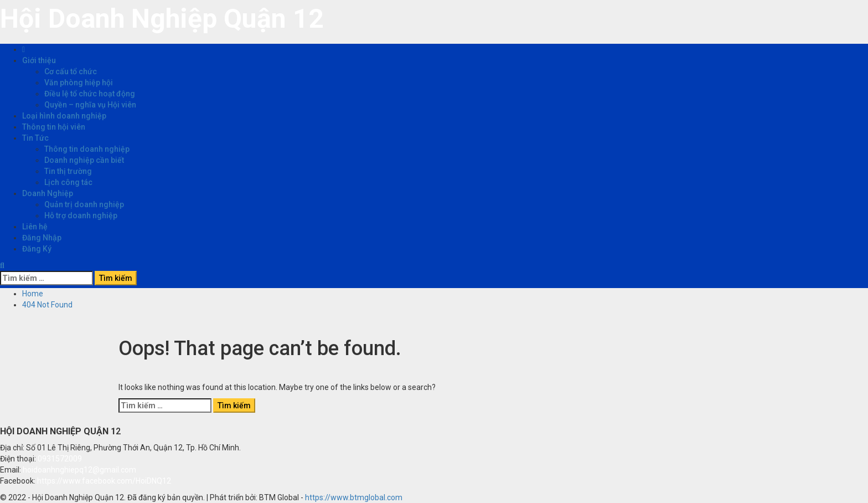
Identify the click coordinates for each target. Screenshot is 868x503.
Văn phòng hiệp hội (79, 83)
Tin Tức (35, 138)
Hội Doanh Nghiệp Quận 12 (162, 19)
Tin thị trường (68, 171)
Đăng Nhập (42, 238)
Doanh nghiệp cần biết (84, 160)
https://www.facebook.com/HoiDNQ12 (104, 481)
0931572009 (60, 459)
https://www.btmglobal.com (354, 497)
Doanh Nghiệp (48, 193)
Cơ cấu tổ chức (71, 71)
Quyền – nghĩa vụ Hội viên (90, 105)
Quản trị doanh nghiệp (84, 204)
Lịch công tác (68, 182)
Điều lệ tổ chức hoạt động (90, 94)
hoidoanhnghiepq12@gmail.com (79, 470)
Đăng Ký (37, 249)
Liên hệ (35, 227)
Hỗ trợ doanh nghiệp (81, 215)
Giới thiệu (39, 60)
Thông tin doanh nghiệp (87, 149)
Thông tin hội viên (54, 127)
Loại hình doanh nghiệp (64, 116)
